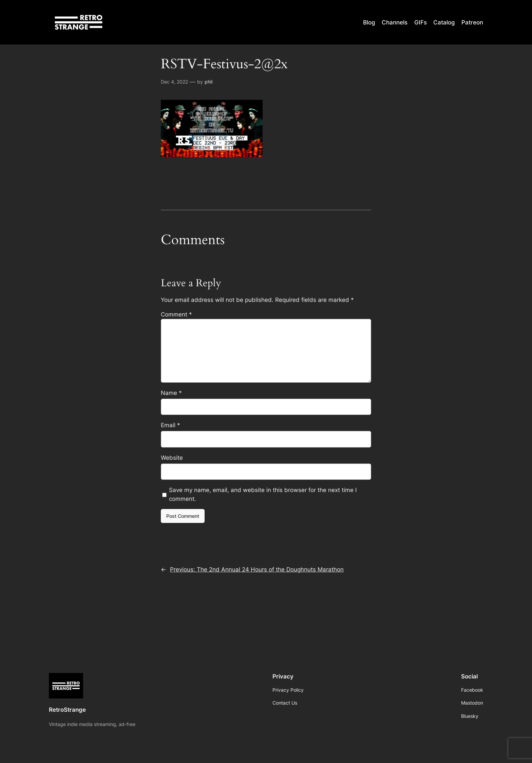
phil (208, 82)
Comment (176, 314)
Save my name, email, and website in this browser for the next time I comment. (263, 494)
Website (172, 458)
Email (170, 425)
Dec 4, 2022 (174, 82)
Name (171, 393)
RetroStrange (67, 710)
